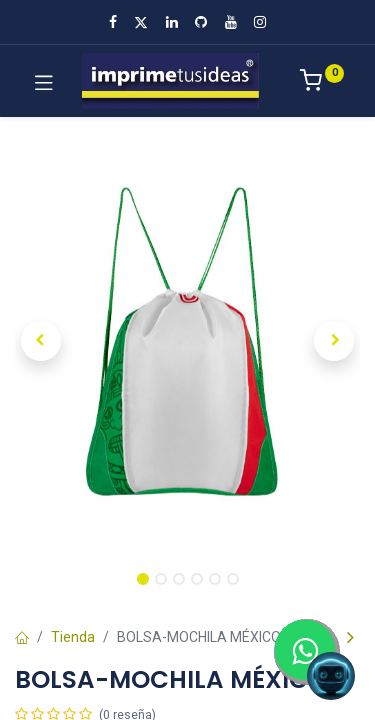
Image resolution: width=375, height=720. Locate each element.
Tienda (73, 637)
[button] (41, 341)
